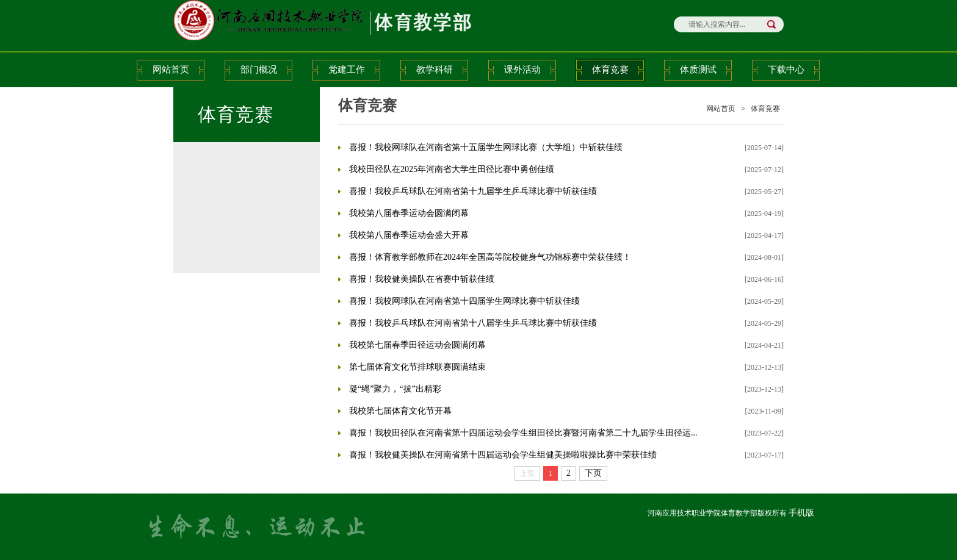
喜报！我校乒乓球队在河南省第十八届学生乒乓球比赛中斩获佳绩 (473, 323)
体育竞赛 (610, 70)
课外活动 (522, 70)
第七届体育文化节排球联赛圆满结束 (417, 367)
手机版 (801, 513)
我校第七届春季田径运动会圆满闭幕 (417, 345)
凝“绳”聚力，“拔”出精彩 (395, 389)
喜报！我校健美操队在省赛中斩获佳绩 (422, 279)
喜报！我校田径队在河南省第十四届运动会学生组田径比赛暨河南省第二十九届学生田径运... (523, 433)
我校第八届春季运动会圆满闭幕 (409, 213)
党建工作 (347, 70)
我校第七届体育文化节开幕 (400, 411)
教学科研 (435, 70)
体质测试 (698, 70)
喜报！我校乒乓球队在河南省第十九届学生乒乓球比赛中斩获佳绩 (473, 191)
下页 (593, 473)
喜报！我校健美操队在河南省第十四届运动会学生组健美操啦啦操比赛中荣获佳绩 (503, 455)
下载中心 (786, 70)
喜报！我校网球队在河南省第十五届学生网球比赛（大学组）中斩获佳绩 (486, 147)
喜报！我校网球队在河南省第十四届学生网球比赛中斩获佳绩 (464, 301)
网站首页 (171, 70)
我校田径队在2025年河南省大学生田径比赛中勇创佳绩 (452, 169)
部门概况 (259, 70)
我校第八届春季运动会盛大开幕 (409, 235)
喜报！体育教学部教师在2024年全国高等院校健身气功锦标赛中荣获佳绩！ (490, 257)
